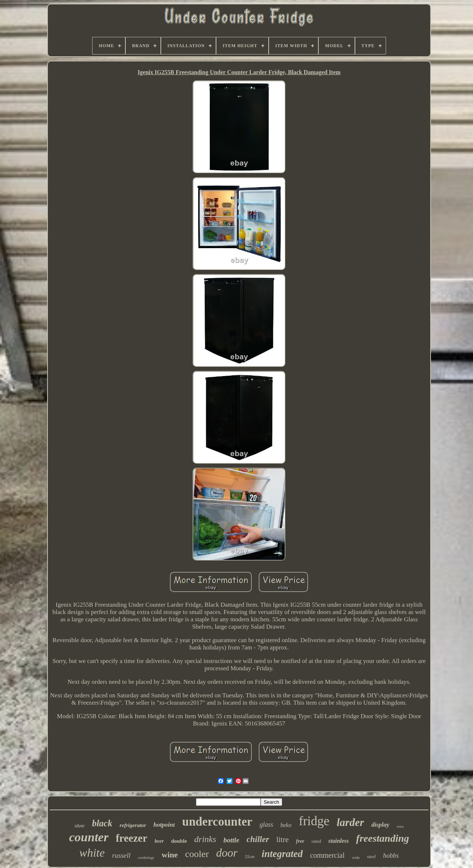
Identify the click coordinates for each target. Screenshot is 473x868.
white (92, 853)
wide (356, 857)
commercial (327, 855)
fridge (314, 821)
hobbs (391, 856)
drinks (205, 839)
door (227, 853)
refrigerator (133, 825)
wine (170, 855)
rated (316, 841)
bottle (231, 840)
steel (371, 856)
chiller (258, 839)
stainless (338, 841)
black (102, 823)
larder (350, 822)
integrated (282, 854)
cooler (197, 854)
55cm (250, 857)
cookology (146, 857)
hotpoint (164, 825)
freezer (132, 838)
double (179, 841)
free (300, 841)
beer (159, 841)
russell (121, 855)
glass (266, 825)
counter (89, 837)
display (380, 825)
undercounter (217, 822)
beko (286, 825)
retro (400, 827)
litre (283, 839)
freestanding (383, 838)
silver (80, 826)
